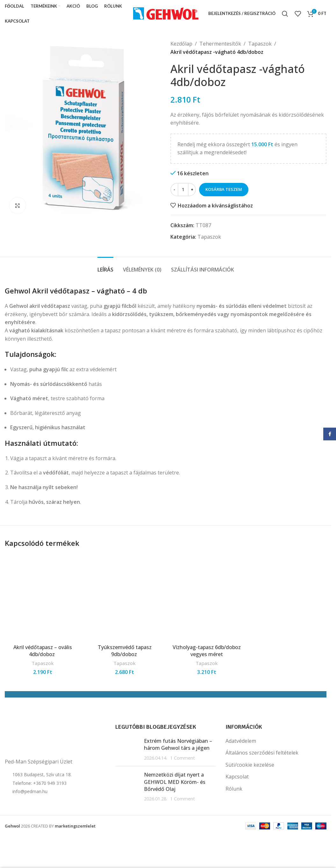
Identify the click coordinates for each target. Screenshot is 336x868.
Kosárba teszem (224, 189)
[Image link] (37, 738)
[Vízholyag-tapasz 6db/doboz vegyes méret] (207, 598)
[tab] (105, 267)
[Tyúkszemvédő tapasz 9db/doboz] (125, 598)
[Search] (285, 14)
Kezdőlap (181, 44)
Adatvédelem (241, 741)
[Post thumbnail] (127, 749)
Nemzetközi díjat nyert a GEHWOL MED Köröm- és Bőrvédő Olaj (175, 782)
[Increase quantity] (192, 190)
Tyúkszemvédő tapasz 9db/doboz (125, 651)
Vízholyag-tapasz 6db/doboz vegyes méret (207, 651)
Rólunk (234, 789)
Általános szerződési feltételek (262, 753)
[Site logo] (166, 13)
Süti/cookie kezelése (250, 765)
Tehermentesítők (220, 44)
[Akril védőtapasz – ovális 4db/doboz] (43, 598)
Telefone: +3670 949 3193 (39, 783)
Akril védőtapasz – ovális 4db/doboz (43, 651)
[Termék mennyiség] (183, 190)
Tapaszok (260, 44)
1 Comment (182, 758)
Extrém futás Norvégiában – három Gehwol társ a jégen (178, 744)
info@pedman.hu (30, 791)
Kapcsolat (237, 777)
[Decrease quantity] (174, 190)
